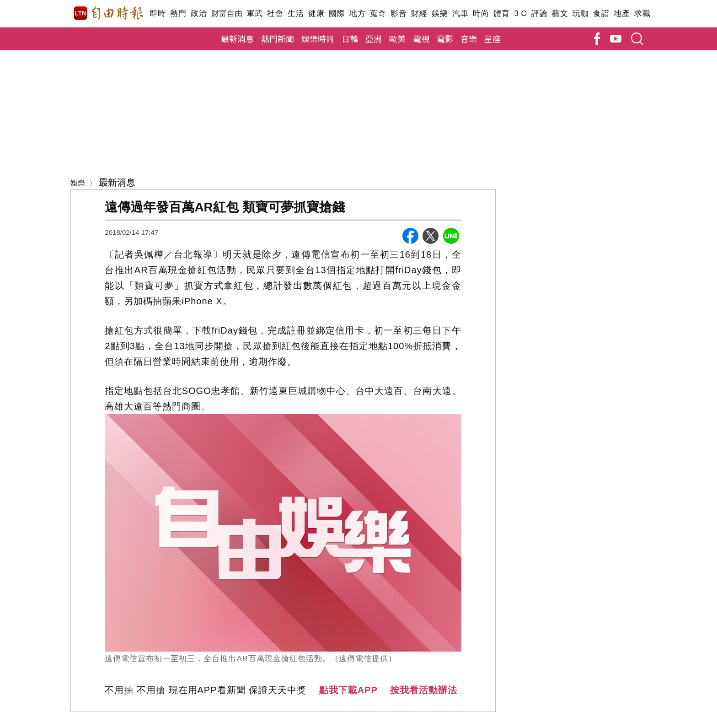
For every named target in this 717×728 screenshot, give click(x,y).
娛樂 (440, 13)
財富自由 (227, 13)
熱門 (178, 13)
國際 (337, 13)
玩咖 (581, 13)
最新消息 (237, 38)
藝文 (560, 13)
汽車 (460, 13)
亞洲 (374, 38)
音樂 (469, 38)
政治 (199, 13)
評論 (539, 13)
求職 (642, 13)
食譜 (601, 13)
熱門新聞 (278, 38)
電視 (421, 38)
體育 (501, 13)
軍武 (254, 13)
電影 (445, 38)
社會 (275, 13)
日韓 (350, 38)
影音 (399, 13)
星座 (492, 38)
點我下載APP (348, 690)
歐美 (397, 38)
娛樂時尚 (318, 38)
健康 (316, 13)
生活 (296, 13)
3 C (520, 13)
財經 (419, 13)
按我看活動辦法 (424, 690)
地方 (357, 13)
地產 (622, 13)
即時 (158, 13)
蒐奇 (378, 13)
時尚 (481, 13)
